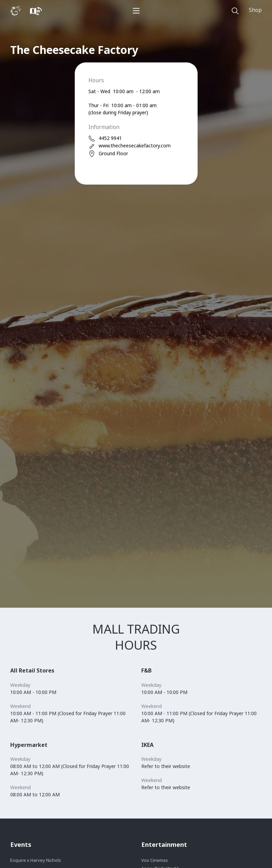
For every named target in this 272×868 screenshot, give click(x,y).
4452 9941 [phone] (105, 138)
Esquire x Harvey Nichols (36, 860)
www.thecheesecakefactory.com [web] (130, 146)
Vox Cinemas (155, 860)
